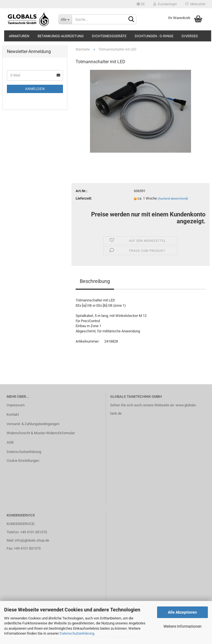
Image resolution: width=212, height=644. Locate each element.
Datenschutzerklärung (77, 633)
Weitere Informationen (182, 626)
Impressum (16, 405)
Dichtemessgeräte (109, 36)
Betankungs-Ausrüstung (61, 36)
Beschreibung (95, 281)
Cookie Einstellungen (23, 461)
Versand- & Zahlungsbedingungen (33, 424)
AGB (10, 442)
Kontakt (13, 414)
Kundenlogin (165, 4)
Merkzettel (195, 4)
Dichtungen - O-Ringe (154, 36)
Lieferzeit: (84, 198)
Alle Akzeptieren (182, 612)
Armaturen (19, 36)
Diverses (190, 36)
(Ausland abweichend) (173, 199)
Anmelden (35, 89)
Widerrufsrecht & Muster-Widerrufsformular (41, 433)
